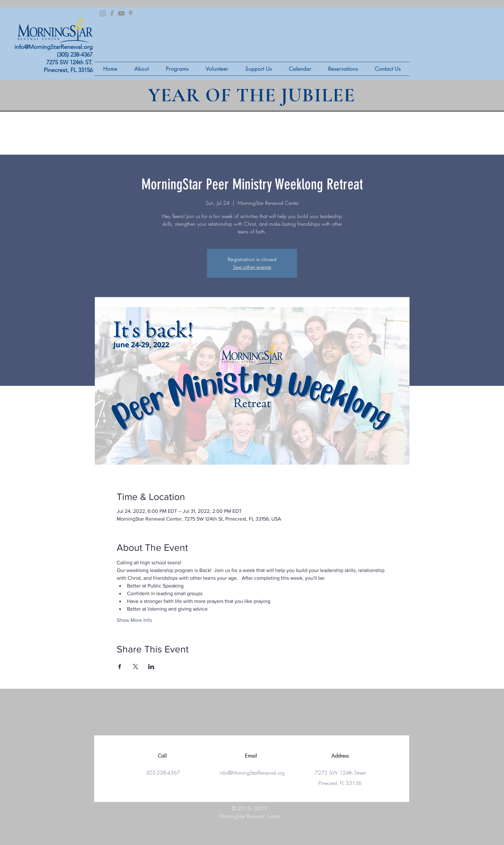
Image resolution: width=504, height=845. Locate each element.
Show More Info (134, 620)
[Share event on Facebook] (120, 667)
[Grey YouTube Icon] (121, 13)
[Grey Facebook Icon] (112, 13)
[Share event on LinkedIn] (151, 667)
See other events (252, 267)
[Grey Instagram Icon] (103, 13)
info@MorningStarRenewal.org (54, 47)
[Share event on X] (135, 667)
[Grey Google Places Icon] (131, 13)
